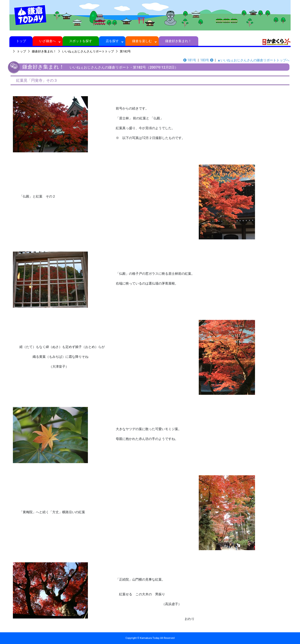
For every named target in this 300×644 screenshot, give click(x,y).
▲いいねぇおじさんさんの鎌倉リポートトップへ (253, 60)
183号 (207, 60)
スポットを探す (81, 41)
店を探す (112, 41)
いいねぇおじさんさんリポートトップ (88, 51)
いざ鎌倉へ (48, 41)
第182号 (125, 51)
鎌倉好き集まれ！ (178, 41)
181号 (190, 60)
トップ (21, 41)
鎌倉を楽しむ (142, 41)
